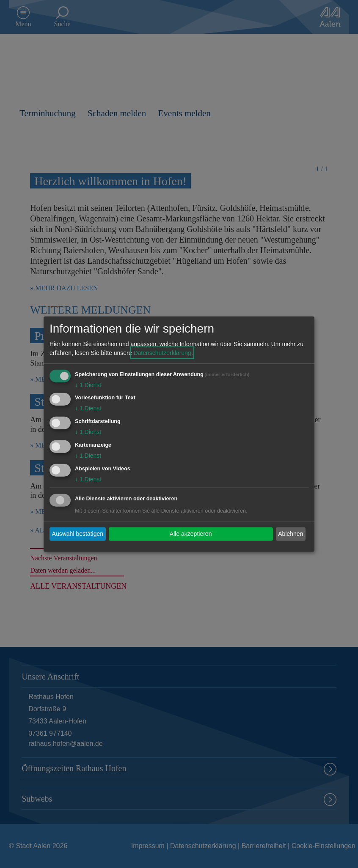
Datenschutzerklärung (162, 352)
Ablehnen (291, 534)
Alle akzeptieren (191, 534)
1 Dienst (88, 385)
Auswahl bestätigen (78, 534)
